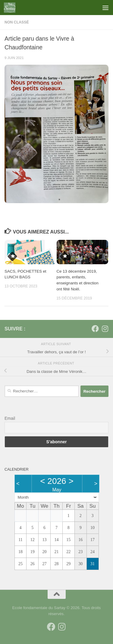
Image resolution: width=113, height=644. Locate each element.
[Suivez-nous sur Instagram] (105, 329)
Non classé (17, 22)
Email (10, 418)
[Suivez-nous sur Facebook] (95, 329)
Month (23, 497)
